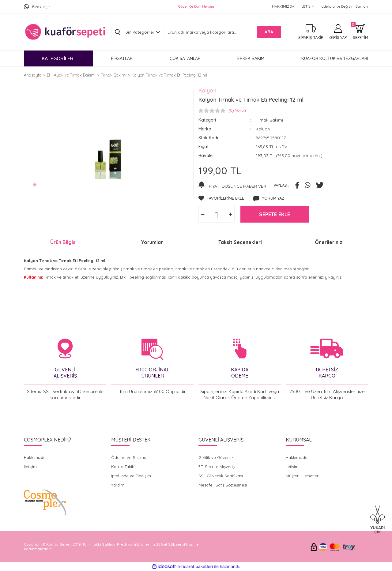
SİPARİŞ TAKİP (311, 37)
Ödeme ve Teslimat (129, 457)
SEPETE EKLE (275, 214)
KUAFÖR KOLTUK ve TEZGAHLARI (335, 58)
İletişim (30, 467)
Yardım (118, 485)
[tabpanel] (108, 142)
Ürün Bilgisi (63, 242)
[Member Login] (338, 32)
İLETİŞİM (307, 6)
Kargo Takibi (123, 467)
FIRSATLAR (122, 58)
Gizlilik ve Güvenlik (216, 457)
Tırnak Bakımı (269, 120)
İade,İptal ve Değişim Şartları (344, 6)
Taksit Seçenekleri (240, 242)
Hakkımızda (35, 457)
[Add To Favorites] (221, 198)
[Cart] (360, 32)
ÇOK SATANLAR (185, 58)
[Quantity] (217, 214)
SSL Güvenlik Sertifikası (221, 476)
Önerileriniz (329, 242)
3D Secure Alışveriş (217, 467)
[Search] (222, 32)
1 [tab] (35, 185)
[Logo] (65, 32)
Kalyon (207, 90)
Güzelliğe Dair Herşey (196, 6)
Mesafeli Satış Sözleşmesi (223, 485)
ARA (269, 32)
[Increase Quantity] (230, 214)
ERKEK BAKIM (251, 58)
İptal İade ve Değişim (131, 476)
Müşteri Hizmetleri (303, 476)
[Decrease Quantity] (203, 214)
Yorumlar (152, 242)
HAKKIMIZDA (283, 6)
